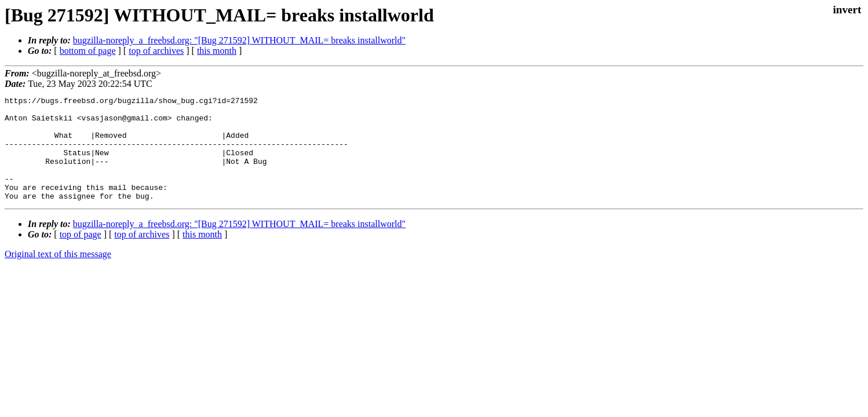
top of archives (156, 51)
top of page (81, 255)
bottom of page (88, 51)
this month (217, 51)
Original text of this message (58, 275)
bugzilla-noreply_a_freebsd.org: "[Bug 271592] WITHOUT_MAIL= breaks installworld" (239, 40)
